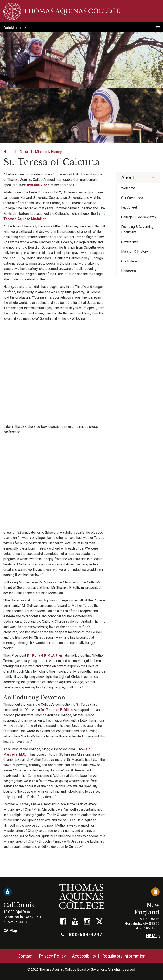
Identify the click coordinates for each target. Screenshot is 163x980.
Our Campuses (132, 198)
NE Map (153, 936)
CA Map (10, 930)
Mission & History (48, 152)
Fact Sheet (129, 207)
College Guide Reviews (138, 217)
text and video (39, 185)
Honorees (129, 271)
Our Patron (129, 261)
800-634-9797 (82, 935)
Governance (130, 242)
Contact (25, 956)
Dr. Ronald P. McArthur (45, 655)
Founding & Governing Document (137, 229)
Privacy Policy (52, 956)
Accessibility (84, 956)
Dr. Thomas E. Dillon (57, 710)
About (24, 152)
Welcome (128, 188)
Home (8, 152)
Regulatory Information (124, 956)
